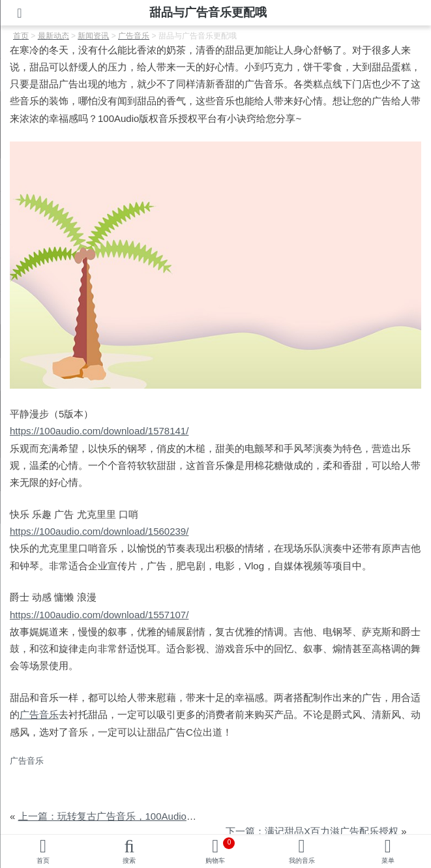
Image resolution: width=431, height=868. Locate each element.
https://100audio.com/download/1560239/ (99, 531)
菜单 (388, 861)
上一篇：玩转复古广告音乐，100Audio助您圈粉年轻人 (137, 816)
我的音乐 (302, 861)
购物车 (220, 851)
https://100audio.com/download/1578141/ (99, 431)
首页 (43, 861)
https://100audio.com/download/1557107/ (99, 615)
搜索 (129, 861)
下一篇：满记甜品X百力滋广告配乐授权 (312, 831)
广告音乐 (39, 714)
